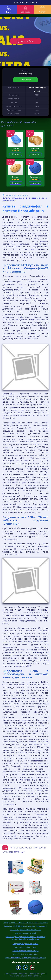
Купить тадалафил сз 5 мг (25, 947)
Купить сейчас (25, 41)
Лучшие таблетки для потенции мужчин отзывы (25, 958)
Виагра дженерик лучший (26, 933)
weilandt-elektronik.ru (25, 2)
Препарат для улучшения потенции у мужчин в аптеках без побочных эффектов (25, 938)
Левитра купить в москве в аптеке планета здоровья (25, 923)
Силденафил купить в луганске (25, 944)
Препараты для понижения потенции (26, 930)
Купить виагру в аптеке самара (25, 951)
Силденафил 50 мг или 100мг (25, 954)
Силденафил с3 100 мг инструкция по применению (26, 926)
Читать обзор (25, 80)
